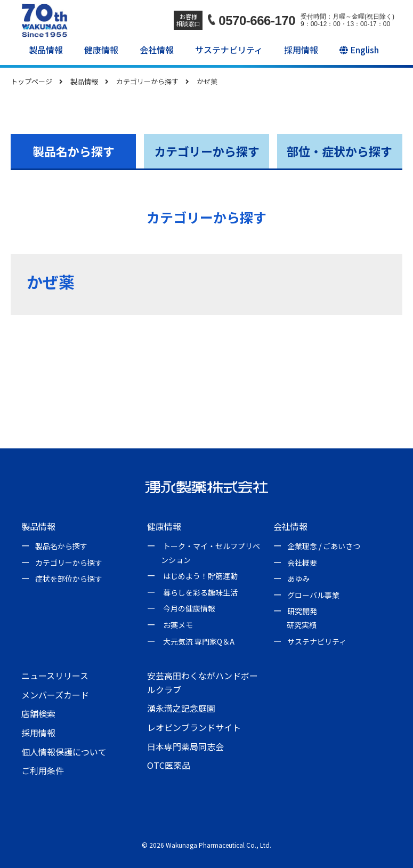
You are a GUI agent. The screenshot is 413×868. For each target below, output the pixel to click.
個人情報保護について (64, 752)
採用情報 (301, 50)
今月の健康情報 (189, 608)
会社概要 (302, 562)
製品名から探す (74, 151)
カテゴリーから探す (207, 151)
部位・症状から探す (339, 151)
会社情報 (157, 50)
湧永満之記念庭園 (181, 708)
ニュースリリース (55, 676)
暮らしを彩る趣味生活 (200, 592)
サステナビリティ (229, 50)
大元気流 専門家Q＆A (199, 641)
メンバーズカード (55, 695)
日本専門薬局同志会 (185, 746)
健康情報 (101, 50)
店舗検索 (38, 713)
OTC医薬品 (169, 765)
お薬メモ (178, 625)
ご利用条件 (43, 770)
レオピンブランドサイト (194, 727)
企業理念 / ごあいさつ (324, 546)
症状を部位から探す (69, 578)
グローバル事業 (313, 595)
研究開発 (302, 611)
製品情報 (46, 50)
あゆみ (298, 578)
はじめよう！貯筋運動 (200, 576)
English (359, 50)
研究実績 (302, 625)
